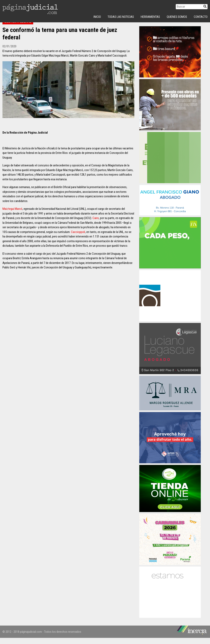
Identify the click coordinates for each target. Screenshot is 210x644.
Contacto (201, 17)
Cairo (96, 224)
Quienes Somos (177, 17)
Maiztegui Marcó (12, 215)
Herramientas (150, 17)
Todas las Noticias (121, 17)
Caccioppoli (78, 238)
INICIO (97, 17)
